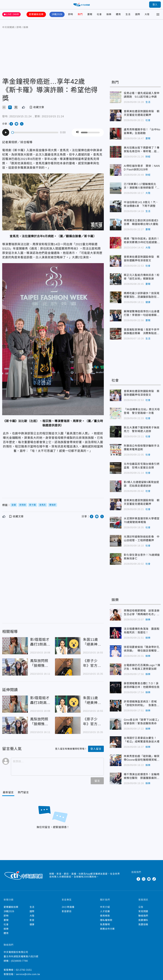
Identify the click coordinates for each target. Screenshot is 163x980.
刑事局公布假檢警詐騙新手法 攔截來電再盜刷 (142, 448)
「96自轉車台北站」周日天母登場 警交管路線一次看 (142, 411)
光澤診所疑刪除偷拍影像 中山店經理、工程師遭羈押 (142, 539)
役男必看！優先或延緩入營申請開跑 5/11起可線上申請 (142, 95)
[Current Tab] (8, 792)
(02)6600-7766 (19, 961)
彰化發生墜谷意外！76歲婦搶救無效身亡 (142, 557)
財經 (148, 157)
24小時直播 (68, 907)
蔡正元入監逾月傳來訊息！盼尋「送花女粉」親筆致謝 (142, 277)
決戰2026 (57, 14)
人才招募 (105, 911)
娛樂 (109, 14)
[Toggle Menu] (158, 14)
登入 (155, 5)
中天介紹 (105, 907)
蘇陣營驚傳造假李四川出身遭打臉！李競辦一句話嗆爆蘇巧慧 (142, 313)
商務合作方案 (107, 929)
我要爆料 (143, 920)
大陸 (147, 14)
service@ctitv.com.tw (28, 974)
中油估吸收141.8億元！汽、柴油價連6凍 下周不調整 (141, 204)
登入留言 (96, 749)
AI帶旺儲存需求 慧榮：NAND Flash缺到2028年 (142, 168)
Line (149, 879)
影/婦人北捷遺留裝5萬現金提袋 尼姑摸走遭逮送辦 (141, 484)
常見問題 (143, 911)
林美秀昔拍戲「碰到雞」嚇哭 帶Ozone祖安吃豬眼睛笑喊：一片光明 (142, 758)
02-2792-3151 (24, 970)
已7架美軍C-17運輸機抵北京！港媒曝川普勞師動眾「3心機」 (141, 186)
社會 (99, 14)
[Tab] (23, 792)
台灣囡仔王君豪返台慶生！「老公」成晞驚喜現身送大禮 (142, 740)
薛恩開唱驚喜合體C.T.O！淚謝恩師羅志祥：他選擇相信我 (142, 685)
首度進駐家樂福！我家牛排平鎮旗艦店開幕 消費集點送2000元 (142, 332)
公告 (141, 907)
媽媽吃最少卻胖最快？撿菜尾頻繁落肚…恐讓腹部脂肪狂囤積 (142, 295)
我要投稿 (143, 924)
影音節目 (67, 911)
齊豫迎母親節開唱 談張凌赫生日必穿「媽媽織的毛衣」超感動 (142, 613)
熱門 (80, 14)
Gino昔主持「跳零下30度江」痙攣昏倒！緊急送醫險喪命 (142, 722)
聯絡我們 (143, 916)
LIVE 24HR (13, 14)
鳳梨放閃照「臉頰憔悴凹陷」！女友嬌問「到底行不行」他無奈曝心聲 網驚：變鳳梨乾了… (39, 663)
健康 (148, 302)
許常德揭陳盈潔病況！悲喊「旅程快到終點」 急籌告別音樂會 (142, 704)
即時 (71, 14)
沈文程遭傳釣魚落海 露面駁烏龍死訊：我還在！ (142, 631)
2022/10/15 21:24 (20, 116)
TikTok (154, 879)
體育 (118, 14)
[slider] (35, 133)
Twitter (133, 879)
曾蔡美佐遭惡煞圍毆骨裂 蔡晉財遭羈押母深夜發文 (142, 259)
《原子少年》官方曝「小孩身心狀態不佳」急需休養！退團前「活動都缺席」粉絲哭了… (92, 663)
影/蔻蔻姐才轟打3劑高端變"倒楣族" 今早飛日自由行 (40, 642)
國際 (138, 14)
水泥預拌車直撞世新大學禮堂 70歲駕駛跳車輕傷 (142, 520)
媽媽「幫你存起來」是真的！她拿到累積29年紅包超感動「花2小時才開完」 (142, 241)
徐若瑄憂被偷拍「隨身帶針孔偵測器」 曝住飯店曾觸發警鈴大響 (142, 649)
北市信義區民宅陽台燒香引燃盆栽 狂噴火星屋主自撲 (142, 466)
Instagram (144, 879)
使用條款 (105, 916)
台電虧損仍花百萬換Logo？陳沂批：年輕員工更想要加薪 (142, 667)
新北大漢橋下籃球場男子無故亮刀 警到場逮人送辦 (142, 429)
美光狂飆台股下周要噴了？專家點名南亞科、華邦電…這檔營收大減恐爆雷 (142, 150)
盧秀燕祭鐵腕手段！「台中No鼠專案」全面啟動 (142, 131)
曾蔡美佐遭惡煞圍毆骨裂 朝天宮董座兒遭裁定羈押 (142, 113)
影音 (32, 920)
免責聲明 (105, 924)
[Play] (6, 132)
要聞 (90, 14)
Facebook (138, 879)
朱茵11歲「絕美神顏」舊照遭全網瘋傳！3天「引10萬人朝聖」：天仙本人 (93, 642)
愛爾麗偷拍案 (36, 14)
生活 (128, 14)
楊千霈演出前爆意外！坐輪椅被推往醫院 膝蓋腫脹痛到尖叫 (142, 776)
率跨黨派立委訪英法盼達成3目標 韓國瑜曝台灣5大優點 (141, 222)
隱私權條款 (106, 920)
